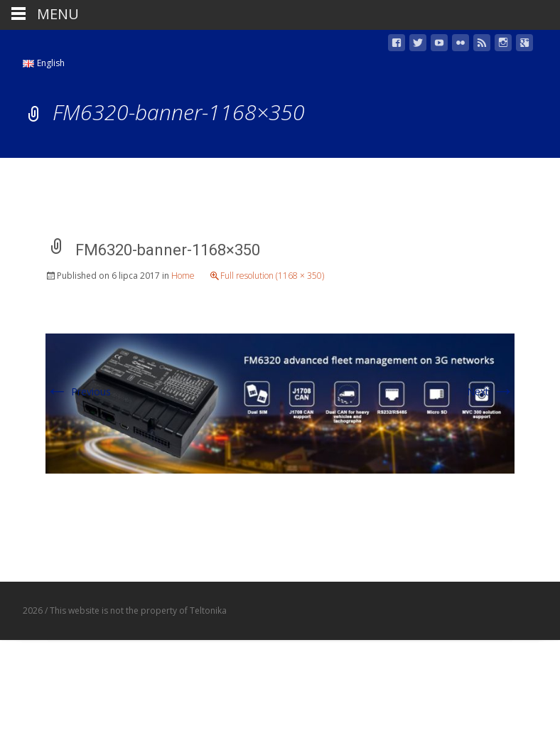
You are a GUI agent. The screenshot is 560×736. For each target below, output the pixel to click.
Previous (78, 391)
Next (491, 391)
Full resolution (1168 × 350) (272, 276)
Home (183, 276)
